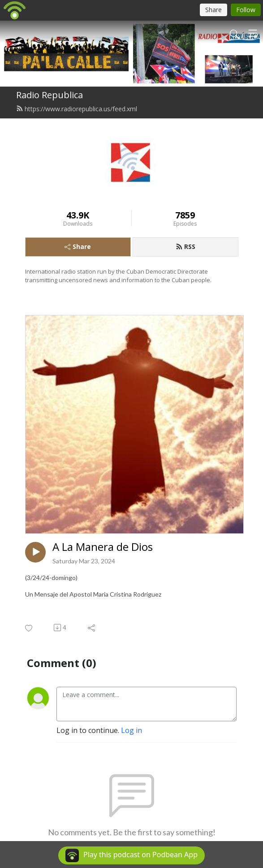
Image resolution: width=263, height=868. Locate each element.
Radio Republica (50, 95)
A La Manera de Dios (103, 547)
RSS (185, 246)
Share (78, 246)
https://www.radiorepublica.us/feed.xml (77, 109)
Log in (131, 730)
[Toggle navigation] (253, 33)
